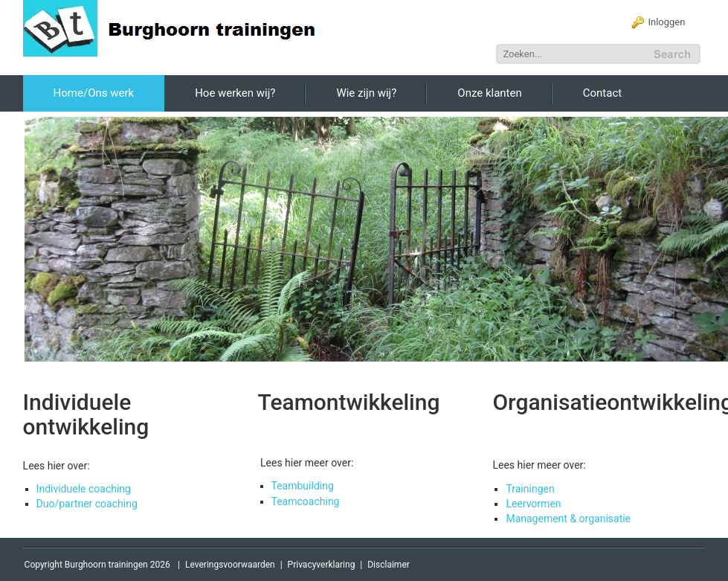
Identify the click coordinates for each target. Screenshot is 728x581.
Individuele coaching (84, 489)
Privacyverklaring (322, 565)
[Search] (574, 54)
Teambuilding (303, 486)
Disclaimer (389, 565)
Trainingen (530, 489)
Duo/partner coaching (87, 504)
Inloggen (666, 22)
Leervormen (533, 504)
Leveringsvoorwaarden (230, 565)
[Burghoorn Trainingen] (178, 28)
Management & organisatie (568, 519)
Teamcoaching (306, 501)
